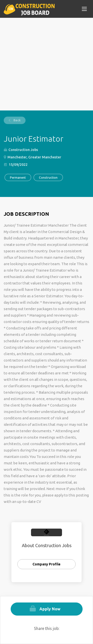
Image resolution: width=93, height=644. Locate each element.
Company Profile (46, 564)
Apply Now (50, 609)
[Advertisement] (46, 64)
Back (17, 120)
